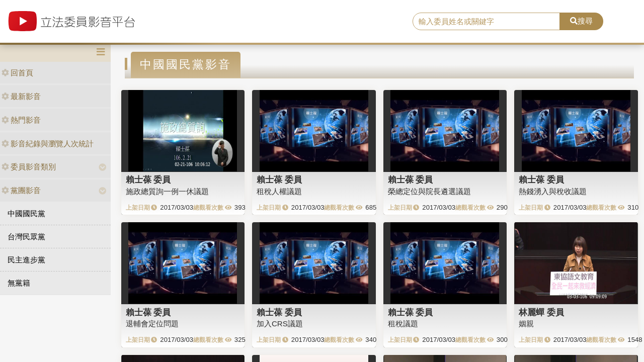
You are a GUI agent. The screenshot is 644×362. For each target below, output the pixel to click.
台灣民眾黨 (26, 237)
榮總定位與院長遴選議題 (429, 191)
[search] (486, 22)
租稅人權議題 (279, 191)
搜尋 (581, 21)
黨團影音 (21, 190)
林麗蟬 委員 (541, 312)
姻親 (526, 324)
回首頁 (17, 73)
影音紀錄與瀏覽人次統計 (48, 144)
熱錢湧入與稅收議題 (553, 191)
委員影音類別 (29, 167)
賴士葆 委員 (148, 179)
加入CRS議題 (280, 324)
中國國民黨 (26, 213)
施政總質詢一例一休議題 (167, 191)
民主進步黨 (26, 260)
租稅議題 (403, 324)
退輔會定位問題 (152, 324)
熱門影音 (21, 120)
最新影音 (21, 96)
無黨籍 (19, 283)
